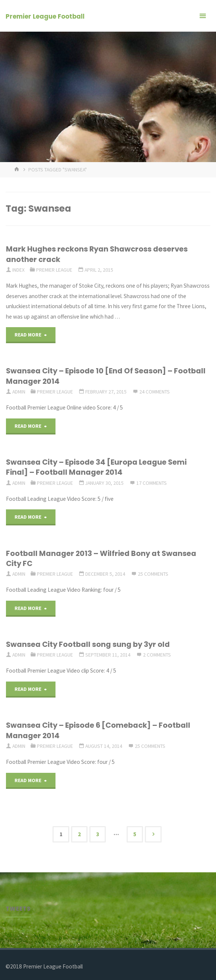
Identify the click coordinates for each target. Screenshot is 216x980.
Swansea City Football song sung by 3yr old (88, 644)
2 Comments (157, 655)
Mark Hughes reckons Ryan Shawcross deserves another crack (97, 254)
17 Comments (152, 483)
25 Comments (153, 574)
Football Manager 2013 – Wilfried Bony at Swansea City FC (101, 558)
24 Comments (155, 392)
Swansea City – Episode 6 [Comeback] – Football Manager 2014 (98, 730)
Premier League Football (45, 16)
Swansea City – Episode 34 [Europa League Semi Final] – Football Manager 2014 (96, 467)
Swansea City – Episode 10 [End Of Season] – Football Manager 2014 (106, 376)
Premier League (54, 270)
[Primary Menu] (203, 16)
